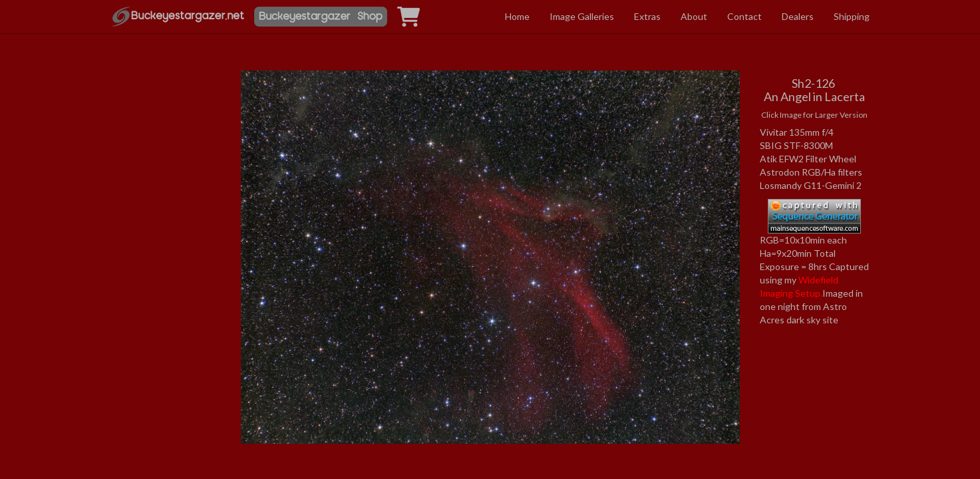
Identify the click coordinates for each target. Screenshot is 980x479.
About (694, 16)
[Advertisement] (166, 195)
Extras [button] (647, 16)
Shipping (852, 16)
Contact (744, 16)
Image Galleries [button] (582, 16)
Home (517, 16)
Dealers (798, 16)
